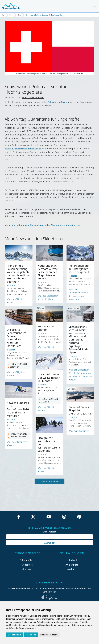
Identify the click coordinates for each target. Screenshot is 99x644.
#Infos (10, 302)
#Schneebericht (85, 376)
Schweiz (52, 102)
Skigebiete (27, 565)
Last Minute (72, 560)
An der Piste (72, 565)
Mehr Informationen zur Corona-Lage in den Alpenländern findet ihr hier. (42, 225)
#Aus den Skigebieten (17, 299)
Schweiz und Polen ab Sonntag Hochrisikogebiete (44, 15)
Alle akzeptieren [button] (15, 635)
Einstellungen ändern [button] (49, 635)
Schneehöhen (27, 560)
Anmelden (49, 543)
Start (4, 15)
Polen (64, 102)
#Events (10, 375)
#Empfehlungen (76, 373)
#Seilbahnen (50, 299)
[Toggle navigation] (95, 6)
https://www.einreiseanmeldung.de (23, 149)
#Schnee (73, 376)
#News (41, 299)
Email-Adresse (49, 532)
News (11, 15)
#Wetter (72, 380)
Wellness (72, 569)
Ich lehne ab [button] (31, 635)
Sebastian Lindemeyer (33, 98)
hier (7, 159)
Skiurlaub (27, 569)
